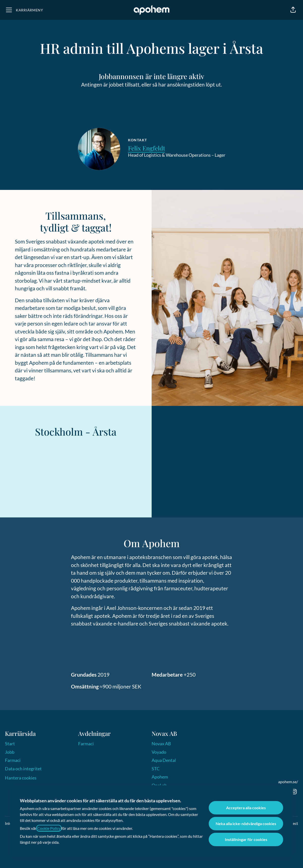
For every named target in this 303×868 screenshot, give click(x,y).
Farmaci (13, 760)
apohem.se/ (288, 782)
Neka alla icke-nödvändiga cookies (246, 823)
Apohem (160, 777)
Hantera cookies (21, 778)
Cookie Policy (49, 828)
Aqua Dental (164, 760)
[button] (293, 10)
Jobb (10, 752)
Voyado (159, 752)
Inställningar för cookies (246, 839)
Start (10, 744)
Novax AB (161, 744)
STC (156, 769)
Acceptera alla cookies (246, 808)
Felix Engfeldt (147, 148)
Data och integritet (23, 769)
